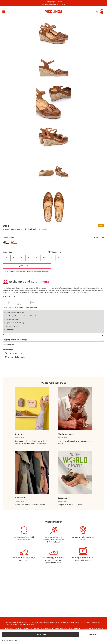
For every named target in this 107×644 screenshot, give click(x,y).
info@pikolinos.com (15, 357)
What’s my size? (55, 252)
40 (44, 258)
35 (6, 258)
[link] (53, 11)
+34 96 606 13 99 (14, 353)
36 (14, 258)
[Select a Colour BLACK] (6, 243)
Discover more (19, 438)
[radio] (6, 258)
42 (59, 258)
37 (21, 258)
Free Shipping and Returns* (54, 2)
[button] (97, 12)
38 (29, 258)
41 (51, 258)
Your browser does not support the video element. (32, 409)
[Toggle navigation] (4, 12)
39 (36, 258)
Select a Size (7, 252)
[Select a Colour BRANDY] (14, 243)
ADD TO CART (41, 634)
